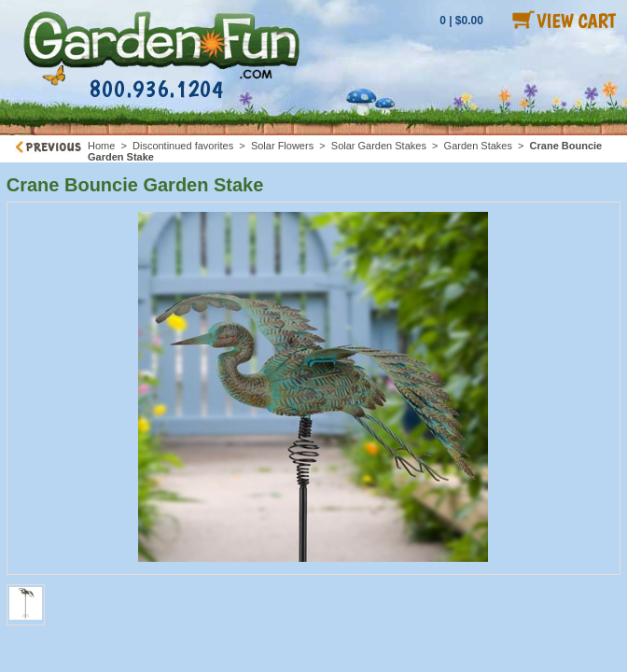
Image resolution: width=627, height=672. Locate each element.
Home (101, 146)
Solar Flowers (282, 146)
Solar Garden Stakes (379, 146)
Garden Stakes (478, 146)
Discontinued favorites (183, 146)
